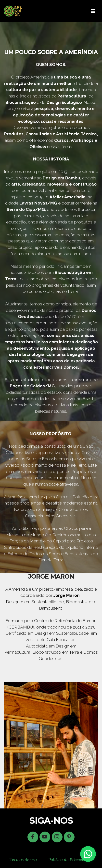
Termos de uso (23, 860)
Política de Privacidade (70, 860)
